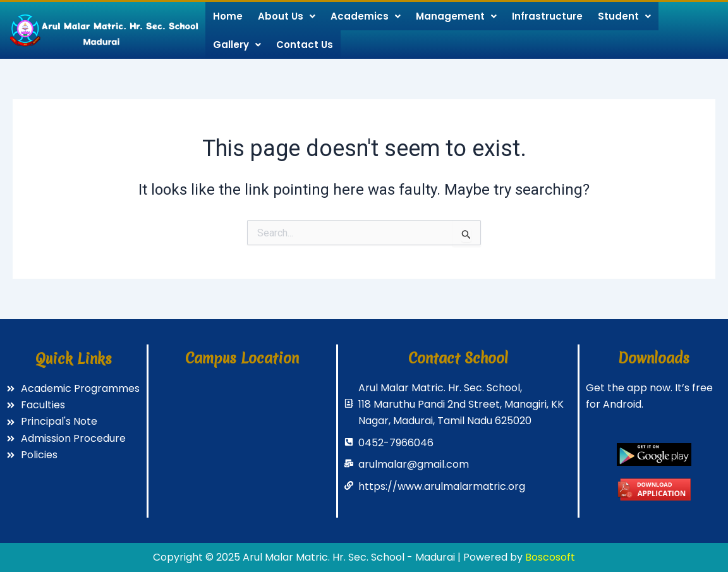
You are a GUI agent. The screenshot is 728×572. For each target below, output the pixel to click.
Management (456, 16)
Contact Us (305, 45)
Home (228, 16)
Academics (366, 16)
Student (624, 16)
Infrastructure (547, 16)
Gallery (237, 45)
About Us (287, 16)
